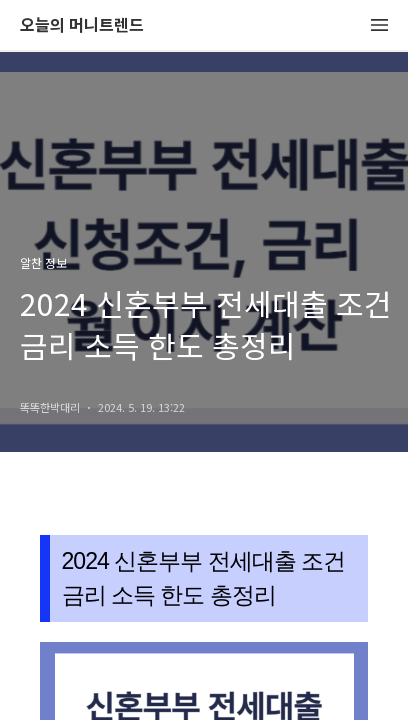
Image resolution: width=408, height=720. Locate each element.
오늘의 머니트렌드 (82, 25)
